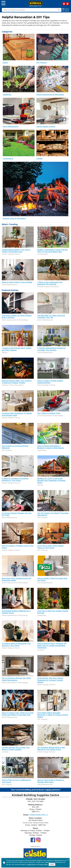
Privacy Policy (43, 864)
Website (66, 9)
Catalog (67, 4)
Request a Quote (64, 4)
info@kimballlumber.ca (38, 815)
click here (48, 862)
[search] (29, 10)
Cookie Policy (31, 864)
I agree (52, 865)
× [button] (68, 860)
